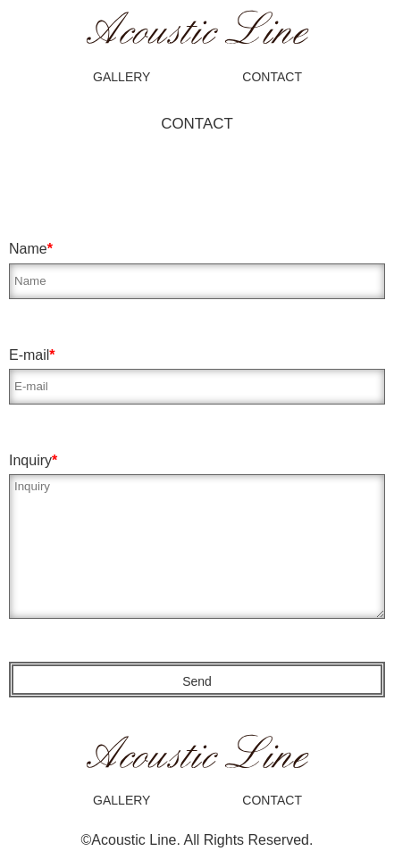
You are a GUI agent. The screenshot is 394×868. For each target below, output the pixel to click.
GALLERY (122, 77)
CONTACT (272, 77)
